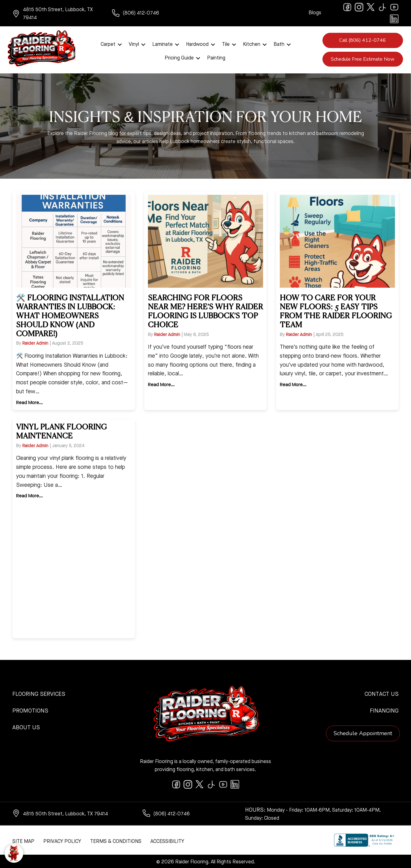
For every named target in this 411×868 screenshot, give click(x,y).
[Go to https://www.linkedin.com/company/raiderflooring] (394, 19)
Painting (216, 58)
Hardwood (197, 44)
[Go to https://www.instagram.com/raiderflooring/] (359, 7)
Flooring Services (39, 693)
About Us (26, 727)
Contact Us (382, 693)
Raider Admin (35, 342)
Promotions (30, 710)
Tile (226, 44)
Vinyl (134, 44)
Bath (279, 44)
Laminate (162, 44)
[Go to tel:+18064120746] (156, 14)
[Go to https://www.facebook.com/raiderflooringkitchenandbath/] (347, 7)
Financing (384, 710)
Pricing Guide (179, 58)
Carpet (108, 44)
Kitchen (252, 44)
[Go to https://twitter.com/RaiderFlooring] (371, 7)
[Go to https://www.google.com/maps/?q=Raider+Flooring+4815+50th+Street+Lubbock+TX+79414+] (56, 14)
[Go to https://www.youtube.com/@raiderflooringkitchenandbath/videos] (394, 7)
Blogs (315, 13)
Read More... (29, 402)
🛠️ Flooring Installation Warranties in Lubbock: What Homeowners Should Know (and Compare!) (70, 315)
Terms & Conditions (116, 841)
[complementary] (45, 834)
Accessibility (167, 841)
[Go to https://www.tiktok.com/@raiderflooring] (383, 7)
